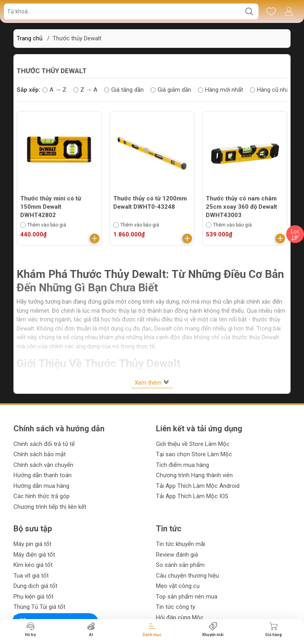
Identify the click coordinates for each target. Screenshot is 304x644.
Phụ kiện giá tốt (33, 597)
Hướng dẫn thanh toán (43, 475)
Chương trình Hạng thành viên (194, 475)
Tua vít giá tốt (31, 576)
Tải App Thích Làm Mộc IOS (192, 496)
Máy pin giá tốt (32, 544)
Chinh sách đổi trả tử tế (44, 444)
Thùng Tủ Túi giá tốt (39, 607)
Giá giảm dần (171, 90)
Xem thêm (152, 382)
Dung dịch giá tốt (35, 586)
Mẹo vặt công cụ (178, 586)
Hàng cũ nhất (271, 90)
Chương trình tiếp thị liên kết (50, 507)
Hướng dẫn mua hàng (41, 486)
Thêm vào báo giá (43, 225)
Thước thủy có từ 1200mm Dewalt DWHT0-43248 (150, 203)
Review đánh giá (177, 555)
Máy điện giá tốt (34, 555)
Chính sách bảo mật (40, 454)
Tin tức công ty (176, 607)
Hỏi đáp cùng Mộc (180, 618)
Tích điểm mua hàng (182, 465)
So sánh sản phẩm (180, 565)
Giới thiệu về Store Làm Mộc (193, 444)
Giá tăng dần (124, 90)
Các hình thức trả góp (42, 496)
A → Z (54, 90)
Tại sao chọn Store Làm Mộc (194, 454)
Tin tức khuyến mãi (180, 544)
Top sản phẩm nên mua (187, 597)
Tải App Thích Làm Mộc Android (198, 486)
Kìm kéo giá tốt (33, 565)
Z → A (85, 90)
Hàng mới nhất (220, 90)
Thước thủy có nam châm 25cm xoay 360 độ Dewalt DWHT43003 (241, 207)
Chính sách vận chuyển (43, 465)
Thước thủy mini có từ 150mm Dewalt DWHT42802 (51, 207)
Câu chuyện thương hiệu (187, 576)
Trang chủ (29, 38)
